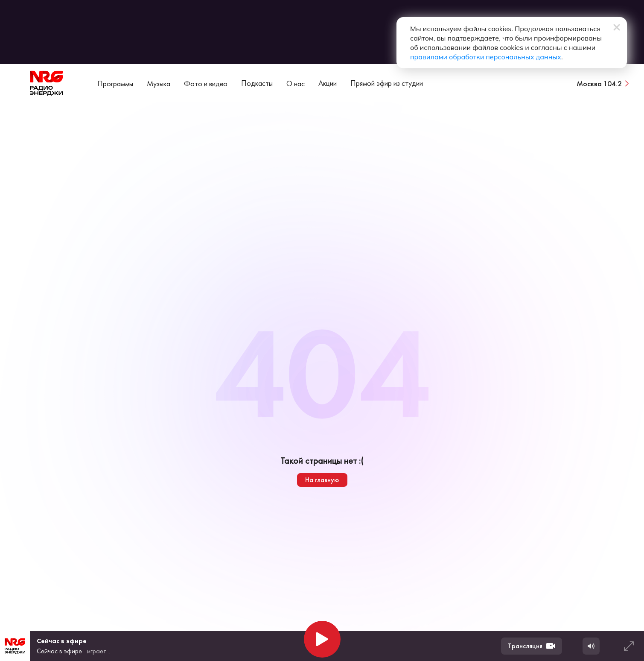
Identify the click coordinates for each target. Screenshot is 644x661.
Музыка (159, 83)
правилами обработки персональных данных (486, 57)
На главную (322, 480)
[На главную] (47, 83)
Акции (328, 83)
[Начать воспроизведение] (322, 639)
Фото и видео (206, 83)
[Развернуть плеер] (629, 646)
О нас (296, 83)
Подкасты (257, 83)
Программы (115, 83)
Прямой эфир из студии (387, 83)
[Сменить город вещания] (603, 83)
